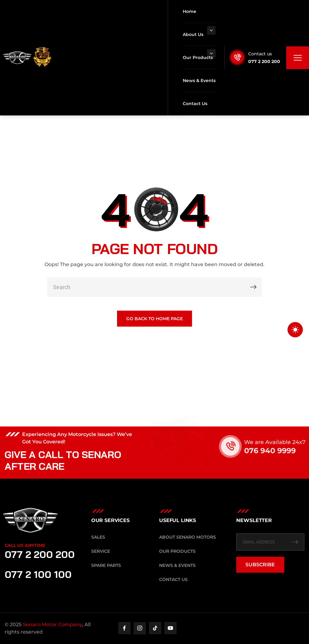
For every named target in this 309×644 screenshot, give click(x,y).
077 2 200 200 (264, 61)
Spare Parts (106, 565)
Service (101, 551)
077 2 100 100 (38, 574)
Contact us (260, 54)
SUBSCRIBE (260, 565)
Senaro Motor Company (52, 624)
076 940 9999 (276, 451)
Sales (98, 537)
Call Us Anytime (25, 545)
